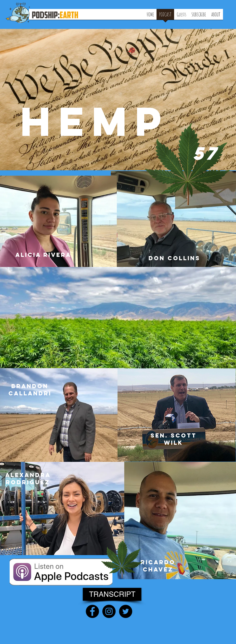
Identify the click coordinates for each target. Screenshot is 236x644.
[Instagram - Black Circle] (109, 611)
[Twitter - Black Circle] (126, 611)
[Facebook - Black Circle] (92, 611)
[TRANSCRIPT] (112, 594)
